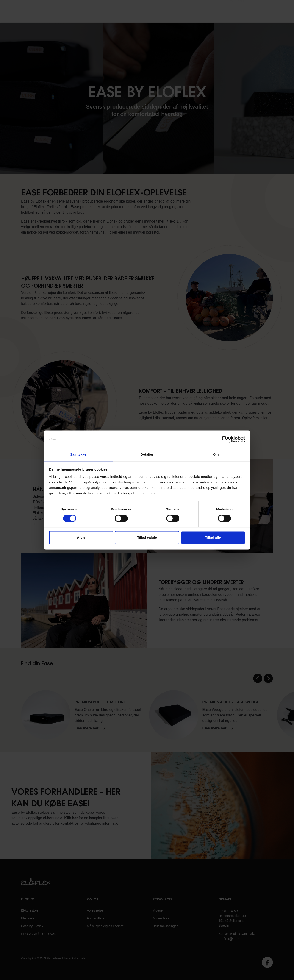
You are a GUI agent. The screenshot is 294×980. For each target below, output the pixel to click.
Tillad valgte (147, 537)
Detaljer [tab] (147, 454)
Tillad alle (213, 537)
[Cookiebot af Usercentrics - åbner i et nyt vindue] (225, 439)
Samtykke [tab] (78, 454)
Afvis (81, 537)
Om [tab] (216, 454)
